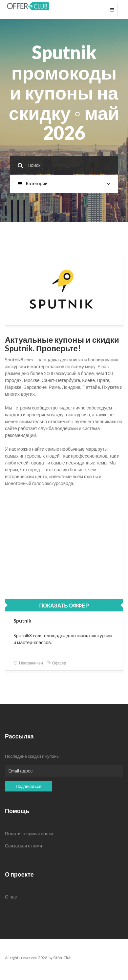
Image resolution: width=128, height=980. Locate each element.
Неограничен (28, 663)
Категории (64, 183)
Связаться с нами (23, 846)
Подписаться (29, 786)
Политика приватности (29, 834)
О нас (11, 897)
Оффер (57, 663)
